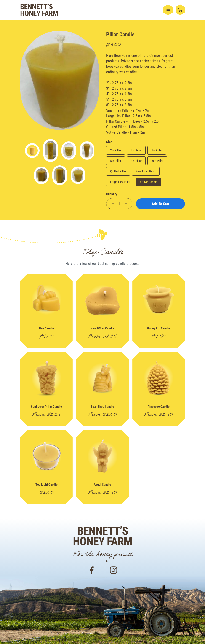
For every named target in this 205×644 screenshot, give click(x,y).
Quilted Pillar (118, 171)
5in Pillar (116, 161)
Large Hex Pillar (120, 182)
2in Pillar (116, 150)
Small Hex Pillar (146, 171)
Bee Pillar (157, 161)
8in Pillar (136, 161)
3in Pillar (136, 150)
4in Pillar (157, 150)
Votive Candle (149, 182)
